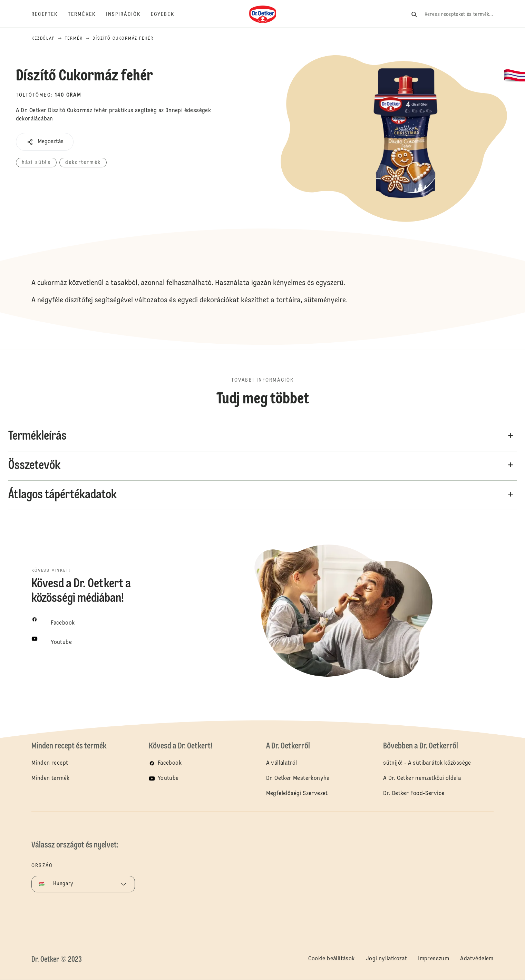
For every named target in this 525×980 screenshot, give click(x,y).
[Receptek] (50, 14)
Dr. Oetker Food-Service (414, 794)
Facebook (170, 763)
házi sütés (36, 163)
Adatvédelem (477, 959)
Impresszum (434, 959)
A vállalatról (282, 763)
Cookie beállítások (331, 959)
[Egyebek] (168, 14)
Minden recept (50, 763)
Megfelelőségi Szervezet (297, 794)
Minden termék (50, 778)
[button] (45, 142)
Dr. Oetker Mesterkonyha (298, 778)
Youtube (168, 778)
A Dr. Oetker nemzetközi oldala (422, 778)
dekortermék (83, 163)
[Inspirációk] (128, 14)
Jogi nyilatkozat (386, 959)
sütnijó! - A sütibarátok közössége (427, 763)
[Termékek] (87, 14)
